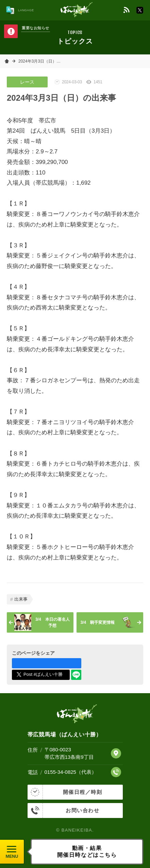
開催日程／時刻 (65, 792)
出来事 (21, 599)
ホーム (7, 61)
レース (27, 82)
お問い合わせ (64, 811)
